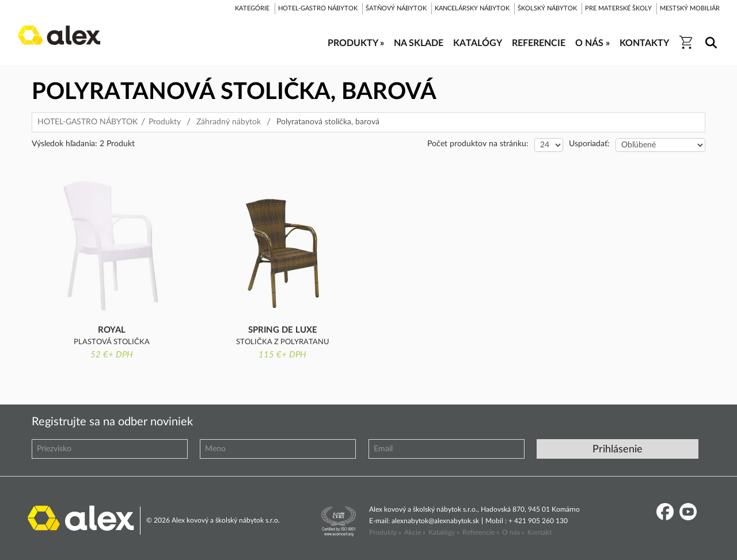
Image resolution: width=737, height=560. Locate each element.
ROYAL (112, 330)
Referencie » (481, 532)
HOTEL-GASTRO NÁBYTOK (88, 122)
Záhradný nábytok (229, 122)
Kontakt (540, 532)
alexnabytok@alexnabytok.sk (435, 521)
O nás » (513, 532)
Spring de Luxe (283, 330)
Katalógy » (444, 532)
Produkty (165, 122)
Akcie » (415, 532)
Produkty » (385, 532)
